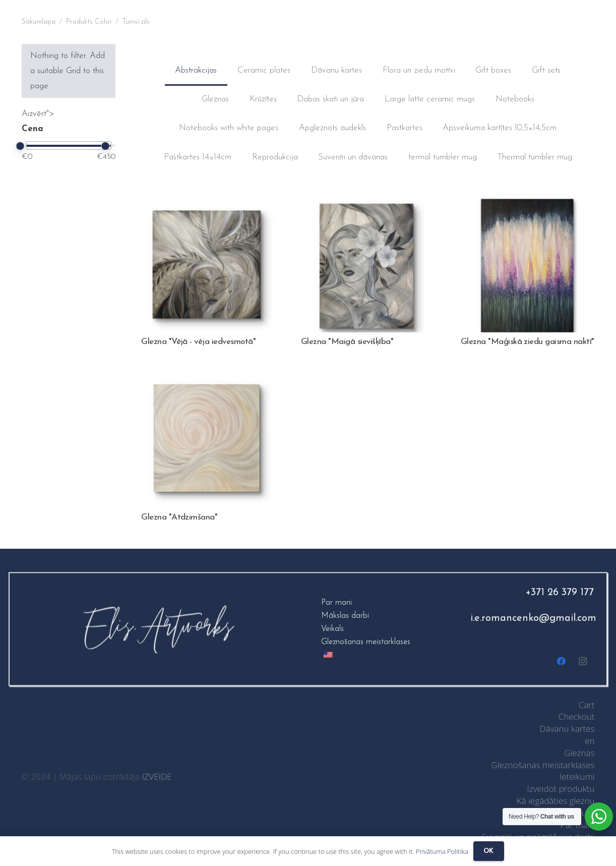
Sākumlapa (39, 22)
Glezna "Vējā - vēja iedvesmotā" (198, 342)
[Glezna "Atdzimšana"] (208, 381)
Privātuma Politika (442, 851)
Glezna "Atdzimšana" (179, 517)
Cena (33, 129)
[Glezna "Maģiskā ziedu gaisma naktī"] (528, 206)
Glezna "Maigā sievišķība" (347, 342)
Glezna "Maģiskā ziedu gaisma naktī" (528, 342)
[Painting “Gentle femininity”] (368, 206)
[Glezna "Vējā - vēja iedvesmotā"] (208, 206)
